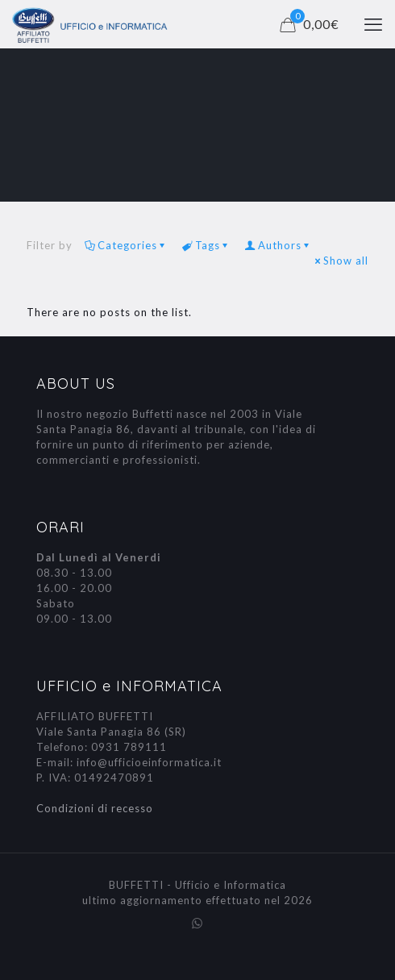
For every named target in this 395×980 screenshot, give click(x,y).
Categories (126, 245)
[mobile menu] (373, 24)
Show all (341, 261)
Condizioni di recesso (95, 808)
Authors (279, 245)
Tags (206, 245)
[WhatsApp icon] (198, 923)
